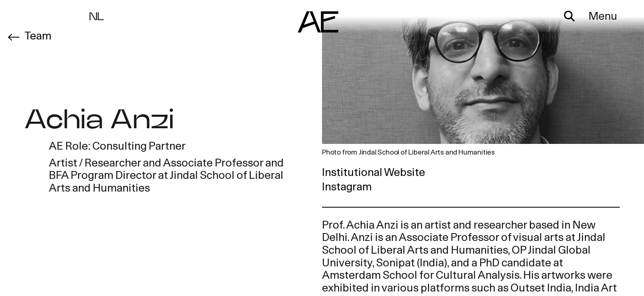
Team (38, 37)
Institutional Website (374, 173)
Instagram (347, 188)
